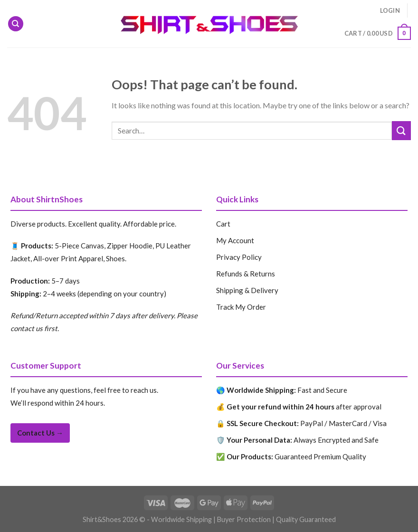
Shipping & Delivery (247, 290)
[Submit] (401, 130)
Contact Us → (40, 433)
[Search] (16, 24)
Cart (223, 224)
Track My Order (241, 307)
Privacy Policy (239, 257)
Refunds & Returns (246, 274)
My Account (235, 240)
